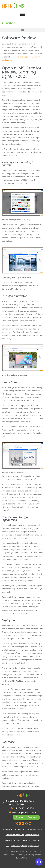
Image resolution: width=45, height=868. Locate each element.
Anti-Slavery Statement (32, 829)
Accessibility (8, 829)
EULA (7, 846)
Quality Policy (34, 846)
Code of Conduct (32, 835)
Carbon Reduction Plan (15, 835)
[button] (22, 30)
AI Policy (18, 829)
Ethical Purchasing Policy (32, 840)
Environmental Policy (12, 840)
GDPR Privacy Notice (19, 846)
